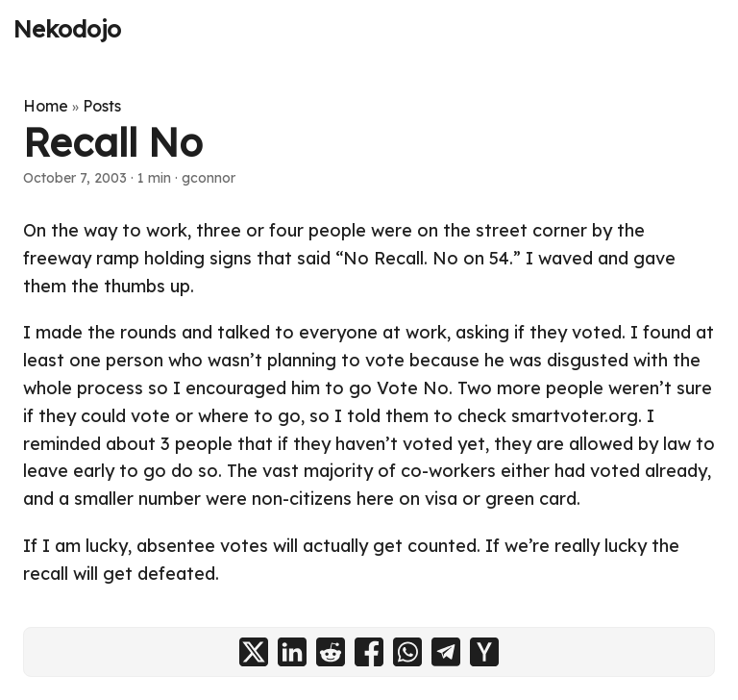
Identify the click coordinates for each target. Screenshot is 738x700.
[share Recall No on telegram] (446, 652)
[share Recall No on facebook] (369, 652)
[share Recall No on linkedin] (292, 652)
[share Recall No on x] (254, 652)
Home (46, 106)
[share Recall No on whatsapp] (407, 652)
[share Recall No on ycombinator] (484, 652)
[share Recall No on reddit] (331, 652)
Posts (102, 106)
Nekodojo (67, 29)
